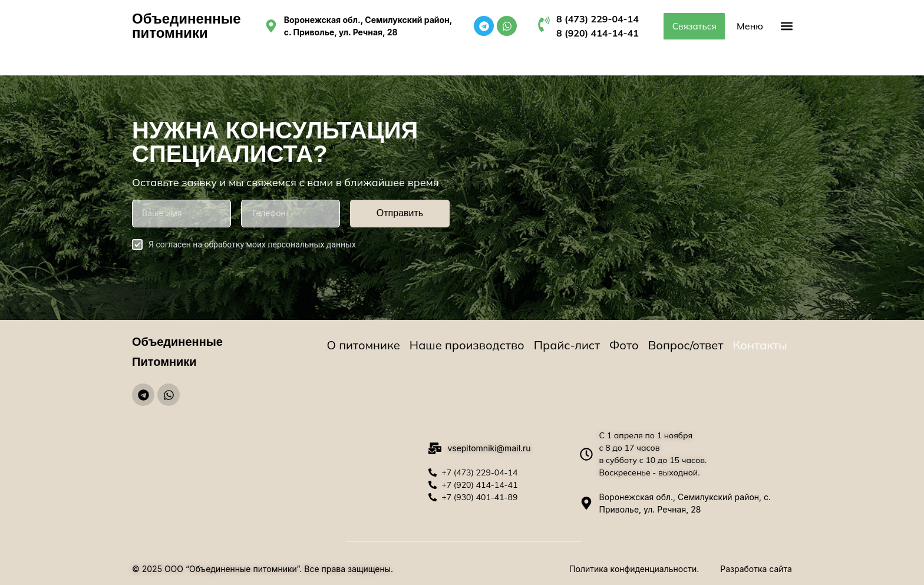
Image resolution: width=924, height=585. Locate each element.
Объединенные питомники (187, 26)
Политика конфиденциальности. (634, 569)
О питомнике (364, 345)
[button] (786, 26)
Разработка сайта (756, 569)
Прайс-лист (567, 345)
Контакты (760, 345)
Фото (624, 345)
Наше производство (467, 345)
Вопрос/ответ (686, 345)
